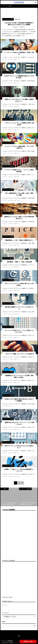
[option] (10, 497)
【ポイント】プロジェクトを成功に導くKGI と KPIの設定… (19, 284)
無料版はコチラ (28, 641)
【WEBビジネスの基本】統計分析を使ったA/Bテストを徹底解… (19, 400)
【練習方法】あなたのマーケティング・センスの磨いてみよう (19, 423)
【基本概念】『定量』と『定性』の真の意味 (19, 262)
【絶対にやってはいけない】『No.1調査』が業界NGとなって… (19, 100)
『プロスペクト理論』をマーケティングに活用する (19, 354)
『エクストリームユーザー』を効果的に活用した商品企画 (19, 124)
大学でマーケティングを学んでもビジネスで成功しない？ (19, 447)
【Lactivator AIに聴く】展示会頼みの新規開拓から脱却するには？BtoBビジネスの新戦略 (19, 24)
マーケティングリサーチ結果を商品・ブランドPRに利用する (19, 147)
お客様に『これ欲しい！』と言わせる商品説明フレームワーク (19, 470)
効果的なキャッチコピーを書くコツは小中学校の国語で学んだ (19, 218)
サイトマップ (5, 605)
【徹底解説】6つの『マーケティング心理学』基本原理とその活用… (19, 376)
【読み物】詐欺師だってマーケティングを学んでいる (19, 308)
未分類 (5, 489)
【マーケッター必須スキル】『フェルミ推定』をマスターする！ (19, 331)
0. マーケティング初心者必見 (25, 489)
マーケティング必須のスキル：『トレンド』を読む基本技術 (19, 171)
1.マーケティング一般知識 (8, 19)
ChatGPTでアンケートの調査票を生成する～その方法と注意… (19, 77)
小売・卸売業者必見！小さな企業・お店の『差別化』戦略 (19, 194)
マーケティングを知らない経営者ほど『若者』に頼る (19, 53)
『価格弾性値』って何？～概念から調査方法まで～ (19, 240)
